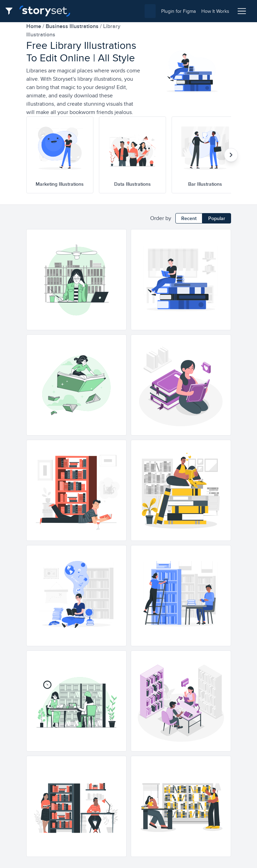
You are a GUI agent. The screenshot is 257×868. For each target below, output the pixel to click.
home (34, 26)
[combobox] (116, 11)
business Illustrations (73, 26)
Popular (217, 218)
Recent (189, 218)
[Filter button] (11, 11)
